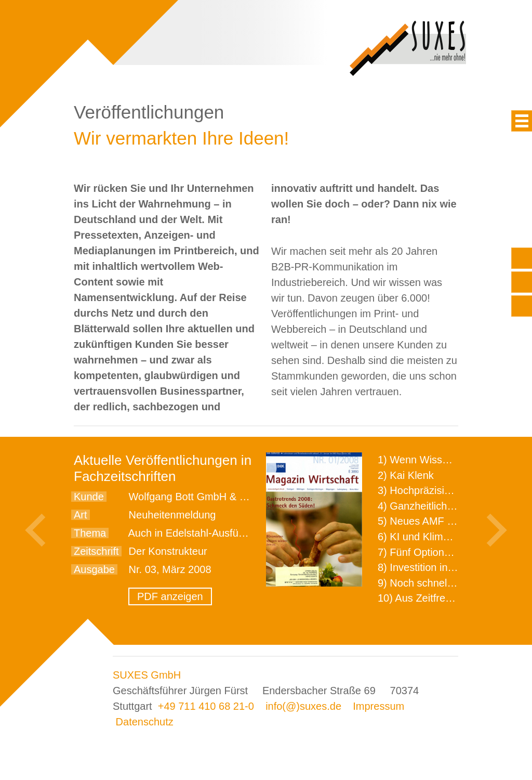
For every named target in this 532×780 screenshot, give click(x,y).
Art (81, 515)
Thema (90, 533)
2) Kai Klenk (406, 475)
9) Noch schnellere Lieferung (444, 583)
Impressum (378, 706)
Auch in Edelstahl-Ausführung (196, 533)
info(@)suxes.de (303, 706)
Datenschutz (145, 722)
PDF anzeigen (170, 596)
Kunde (89, 497)
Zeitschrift (96, 551)
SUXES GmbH (147, 675)
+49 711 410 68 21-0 (206, 706)
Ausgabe (94, 569)
